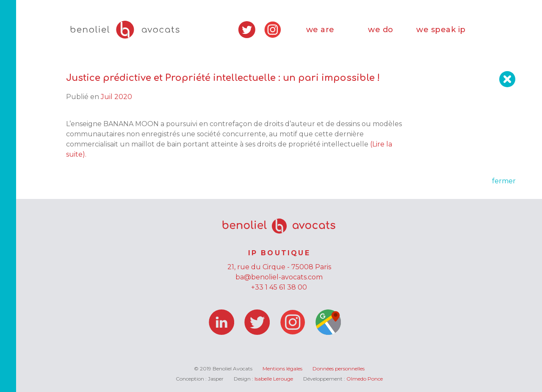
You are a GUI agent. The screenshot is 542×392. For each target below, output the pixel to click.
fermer (504, 181)
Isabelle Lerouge (274, 379)
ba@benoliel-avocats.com (279, 277)
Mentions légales (282, 369)
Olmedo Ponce (365, 379)
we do (381, 30)
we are (320, 30)
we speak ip (441, 30)
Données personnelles (339, 369)
